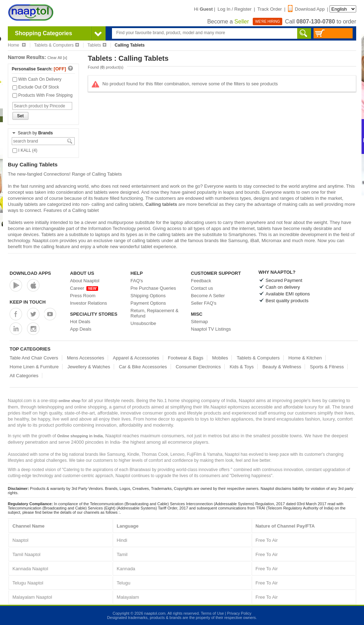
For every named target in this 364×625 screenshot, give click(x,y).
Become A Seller (208, 296)
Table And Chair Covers (34, 358)
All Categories (24, 376)
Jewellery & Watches (89, 367)
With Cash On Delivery (37, 79)
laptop (176, 222)
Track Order (270, 9)
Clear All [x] (57, 58)
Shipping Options (148, 296)
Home (17, 45)
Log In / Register (234, 9)
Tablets (97, 45)
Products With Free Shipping (42, 95)
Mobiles (220, 358)
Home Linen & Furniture (34, 367)
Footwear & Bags (186, 358)
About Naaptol (85, 281)
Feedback (201, 281)
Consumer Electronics (198, 367)
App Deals (81, 329)
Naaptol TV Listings (211, 329)
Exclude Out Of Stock (36, 87)
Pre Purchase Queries (153, 288)
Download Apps (30, 273)
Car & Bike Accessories (143, 367)
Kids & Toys (242, 367)
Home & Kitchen (305, 358)
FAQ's (137, 281)
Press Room (83, 296)
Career (84, 288)
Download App (306, 9)
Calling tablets (161, 204)
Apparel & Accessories (136, 358)
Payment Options (148, 303)
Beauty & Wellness (282, 367)
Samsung (238, 241)
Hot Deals (80, 322)
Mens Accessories (85, 358)
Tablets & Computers (57, 45)
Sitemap (199, 322)
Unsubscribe (143, 323)
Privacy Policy (239, 613)
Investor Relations (89, 303)
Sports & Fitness (327, 367)
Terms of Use (212, 613)
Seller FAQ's (204, 303)
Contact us (202, 288)
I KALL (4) (25, 150)
